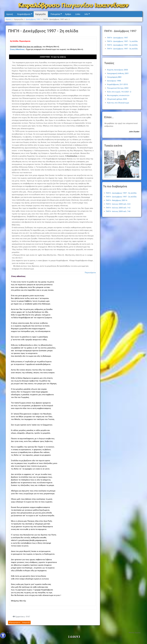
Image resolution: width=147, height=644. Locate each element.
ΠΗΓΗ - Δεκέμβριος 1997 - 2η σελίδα (122, 45)
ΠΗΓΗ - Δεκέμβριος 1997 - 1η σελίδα (122, 41)
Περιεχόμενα (90, 273)
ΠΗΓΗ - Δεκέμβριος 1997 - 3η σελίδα (122, 49)
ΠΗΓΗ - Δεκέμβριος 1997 (117, 38)
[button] (24, 14)
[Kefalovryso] (73, 5)
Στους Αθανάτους (17, 49)
